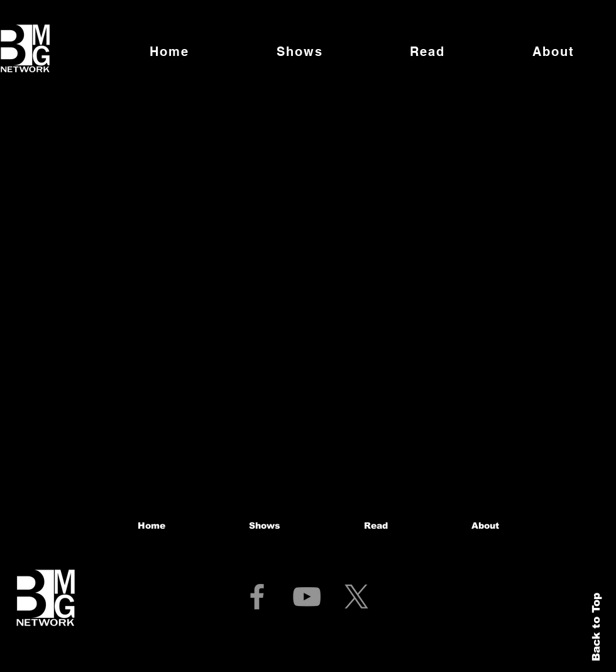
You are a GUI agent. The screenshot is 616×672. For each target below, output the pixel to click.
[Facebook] (257, 597)
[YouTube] (307, 597)
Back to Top (596, 627)
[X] (356, 597)
